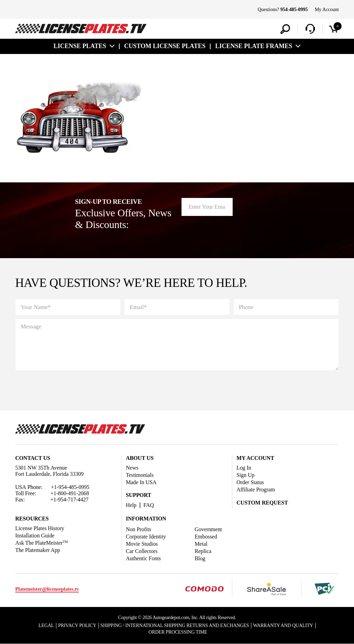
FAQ (149, 505)
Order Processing (178, 632)
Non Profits (138, 529)
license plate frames (254, 46)
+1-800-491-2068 (70, 493)
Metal (201, 544)
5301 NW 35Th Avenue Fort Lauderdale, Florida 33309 (49, 471)
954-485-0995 (294, 10)
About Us (140, 458)
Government (208, 529)
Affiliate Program (256, 489)
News (132, 468)
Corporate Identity (146, 537)
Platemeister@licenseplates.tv (47, 589)
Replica (203, 551)
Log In (244, 468)
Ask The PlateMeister (41, 543)
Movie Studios (142, 544)
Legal (46, 625)
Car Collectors (142, 551)
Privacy (77, 625)
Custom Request (262, 503)
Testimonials (140, 475)
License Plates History (40, 528)
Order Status (250, 482)
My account (255, 458)
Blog (200, 558)
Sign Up (245, 475)
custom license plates (165, 46)
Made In (141, 482)
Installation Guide (35, 536)
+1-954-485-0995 (70, 487)
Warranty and (283, 625)
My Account (327, 10)
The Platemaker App (38, 550)
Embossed (206, 537)
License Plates (80, 46)
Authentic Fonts (143, 558)
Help (131, 505)
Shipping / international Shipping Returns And (175, 625)
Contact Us (33, 458)
